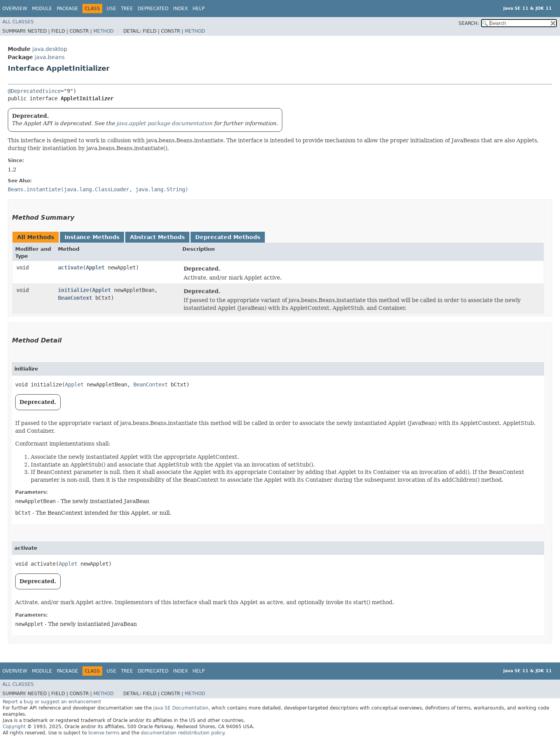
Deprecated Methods (228, 237)
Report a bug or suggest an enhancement (52, 702)
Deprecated (153, 9)
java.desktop (50, 49)
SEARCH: (469, 23)
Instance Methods (92, 237)
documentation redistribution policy (182, 733)
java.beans (50, 57)
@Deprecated (25, 91)
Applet (95, 267)
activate (70, 267)
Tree (127, 9)
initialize (73, 290)
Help (199, 9)
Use (111, 9)
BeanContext (75, 298)
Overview (15, 9)
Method (103, 31)
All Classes (18, 22)
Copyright (14, 727)
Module (42, 9)
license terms (104, 733)
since (53, 91)
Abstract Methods (157, 237)
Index (180, 9)
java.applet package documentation (165, 123)
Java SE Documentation (181, 708)
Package (67, 9)
